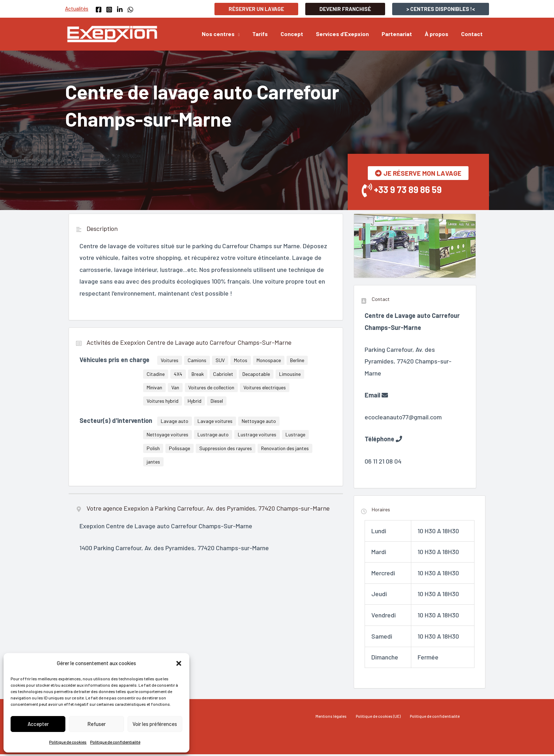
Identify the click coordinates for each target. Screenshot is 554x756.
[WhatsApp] (130, 10)
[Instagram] (109, 10)
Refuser (96, 724)
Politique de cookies (68, 742)
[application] (246, 34)
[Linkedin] (120, 10)
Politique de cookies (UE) (378, 718)
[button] (179, 663)
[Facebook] (99, 10)
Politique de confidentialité (115, 742)
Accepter (38, 724)
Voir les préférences (155, 724)
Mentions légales (335, 718)
